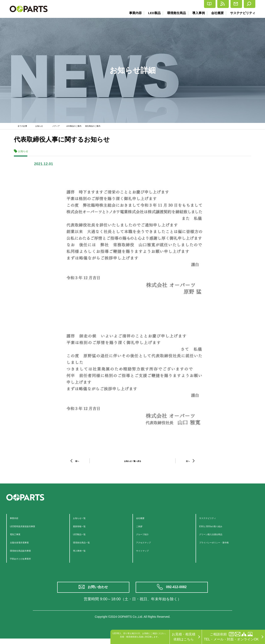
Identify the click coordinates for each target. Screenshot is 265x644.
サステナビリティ (243, 13)
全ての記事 (23, 127)
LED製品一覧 (83, 537)
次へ (188, 464)
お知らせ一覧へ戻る (132, 464)
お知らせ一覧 (83, 521)
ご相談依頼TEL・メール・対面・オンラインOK (231, 637)
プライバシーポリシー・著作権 (223, 545)
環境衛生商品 (174, 13)
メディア (58, 127)
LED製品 (151, 13)
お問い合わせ (99, 591)
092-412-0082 (177, 591)
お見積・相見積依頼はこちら (184, 637)
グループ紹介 (146, 537)
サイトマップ (146, 553)
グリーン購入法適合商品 (218, 537)
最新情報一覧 (83, 529)
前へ (77, 464)
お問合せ (224, 4)
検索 (247, 4)
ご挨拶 (141, 529)
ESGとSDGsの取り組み (217, 529)
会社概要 (217, 13)
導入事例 (197, 13)
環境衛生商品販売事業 (27, 553)
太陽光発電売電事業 (25, 545)
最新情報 (198, 4)
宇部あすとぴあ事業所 (27, 561)
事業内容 (131, 13)
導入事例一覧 (83, 553)
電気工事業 (18, 537)
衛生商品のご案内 (108, 127)
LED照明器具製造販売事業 (30, 529)
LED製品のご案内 (80, 127)
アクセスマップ (148, 545)
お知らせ (41, 127)
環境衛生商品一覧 (86, 545)
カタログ (172, 4)
